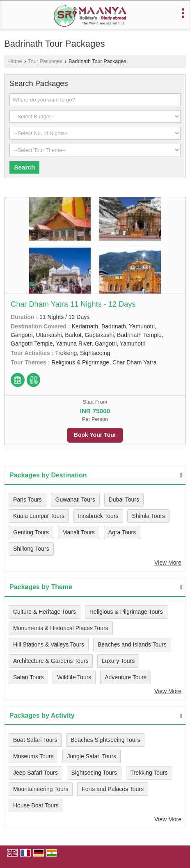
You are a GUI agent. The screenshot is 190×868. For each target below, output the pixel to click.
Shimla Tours (148, 516)
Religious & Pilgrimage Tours (126, 612)
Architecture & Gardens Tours (51, 661)
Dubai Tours (124, 500)
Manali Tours (79, 532)
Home (15, 61)
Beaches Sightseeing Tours (105, 740)
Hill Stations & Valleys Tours (49, 644)
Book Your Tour (95, 435)
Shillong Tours (31, 549)
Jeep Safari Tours (35, 773)
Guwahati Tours (75, 500)
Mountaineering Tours (41, 789)
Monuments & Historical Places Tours (61, 628)
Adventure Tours (126, 677)
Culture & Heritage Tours (45, 612)
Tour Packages (45, 61)
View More (168, 563)
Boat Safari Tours (35, 740)
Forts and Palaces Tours (113, 789)
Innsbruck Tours (98, 516)
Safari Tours (28, 677)
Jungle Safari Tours (92, 756)
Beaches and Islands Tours (132, 644)
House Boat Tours (36, 805)
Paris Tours (27, 500)
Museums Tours (33, 756)
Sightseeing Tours (94, 773)
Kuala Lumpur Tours (39, 516)
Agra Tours (122, 532)
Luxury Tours (118, 661)
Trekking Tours (149, 773)
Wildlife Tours (74, 677)
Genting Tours (31, 532)
